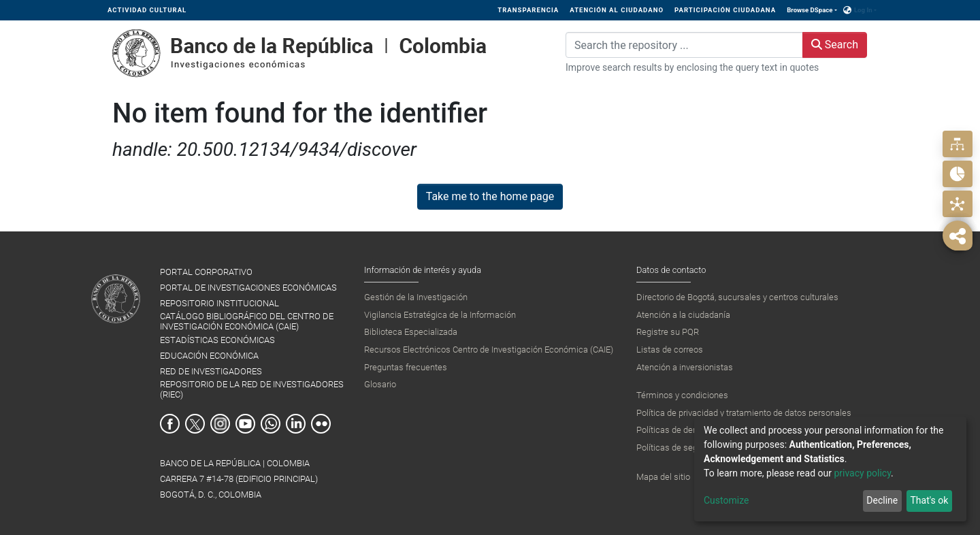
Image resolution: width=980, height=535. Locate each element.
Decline (882, 500)
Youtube (245, 424)
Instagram (220, 424)
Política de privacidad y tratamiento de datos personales (744, 413)
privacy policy (862, 473)
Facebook (170, 424)
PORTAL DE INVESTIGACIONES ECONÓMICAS (248, 288)
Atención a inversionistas (685, 367)
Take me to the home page (490, 196)
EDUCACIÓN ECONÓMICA (209, 356)
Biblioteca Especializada (411, 332)
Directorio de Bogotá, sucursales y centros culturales (737, 297)
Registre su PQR (668, 332)
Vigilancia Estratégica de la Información (440, 315)
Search (835, 45)
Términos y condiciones (682, 395)
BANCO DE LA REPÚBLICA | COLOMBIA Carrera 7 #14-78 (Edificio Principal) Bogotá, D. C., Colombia (239, 479)
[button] (848, 10)
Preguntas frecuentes (406, 367)
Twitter (195, 424)
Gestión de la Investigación (416, 297)
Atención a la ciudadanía (683, 315)
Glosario (380, 384)
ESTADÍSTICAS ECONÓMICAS (217, 340)
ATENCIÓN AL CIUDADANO (617, 10)
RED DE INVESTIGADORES (211, 371)
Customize (726, 500)
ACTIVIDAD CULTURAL (147, 10)
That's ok (929, 500)
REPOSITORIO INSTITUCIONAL (219, 303)
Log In (863, 10)
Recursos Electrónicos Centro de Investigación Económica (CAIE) (489, 350)
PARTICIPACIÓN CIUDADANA (725, 10)
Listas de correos (670, 350)
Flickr (321, 424)
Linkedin (296, 424)
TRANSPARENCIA (528, 10)
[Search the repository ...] (684, 45)
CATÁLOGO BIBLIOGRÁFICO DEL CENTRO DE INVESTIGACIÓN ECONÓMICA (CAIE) (247, 321)
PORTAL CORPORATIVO (206, 272)
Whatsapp (271, 424)
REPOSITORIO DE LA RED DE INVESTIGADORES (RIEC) (252, 389)
